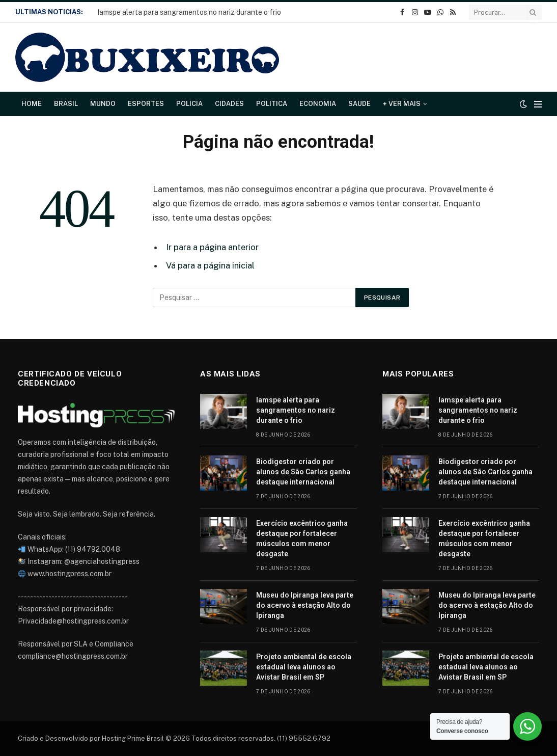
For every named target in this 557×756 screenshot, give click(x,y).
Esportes (146, 104)
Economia (318, 104)
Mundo (103, 104)
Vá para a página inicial (210, 265)
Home (32, 104)
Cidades (229, 104)
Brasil (66, 104)
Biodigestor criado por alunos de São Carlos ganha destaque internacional (303, 472)
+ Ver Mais (402, 104)
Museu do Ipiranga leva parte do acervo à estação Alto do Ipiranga (305, 605)
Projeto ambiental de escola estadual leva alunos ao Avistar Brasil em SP (304, 667)
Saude (359, 104)
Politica (272, 104)
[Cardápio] (538, 104)
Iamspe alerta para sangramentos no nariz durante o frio (189, 12)
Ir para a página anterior (212, 247)
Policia (189, 104)
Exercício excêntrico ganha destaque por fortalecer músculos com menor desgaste (302, 538)
